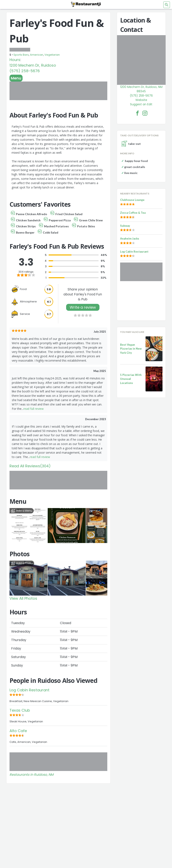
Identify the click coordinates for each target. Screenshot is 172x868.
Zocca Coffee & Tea (133, 213)
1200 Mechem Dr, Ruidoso (33, 65)
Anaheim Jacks (130, 239)
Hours (15, 60)
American (37, 55)
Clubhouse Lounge (132, 200)
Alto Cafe (18, 731)
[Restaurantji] (86, 4)
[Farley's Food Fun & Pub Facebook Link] (137, 113)
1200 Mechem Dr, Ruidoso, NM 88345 (141, 89)
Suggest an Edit (141, 104)
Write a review (83, 307)
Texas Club (20, 710)
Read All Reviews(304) (30, 466)
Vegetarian (52, 55)
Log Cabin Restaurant (29, 690)
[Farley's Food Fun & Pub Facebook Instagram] (145, 113)
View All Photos (23, 598)
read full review (33, 409)
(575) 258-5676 (25, 71)
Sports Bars (21, 55)
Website (141, 100)
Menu (16, 78)
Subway (125, 226)
